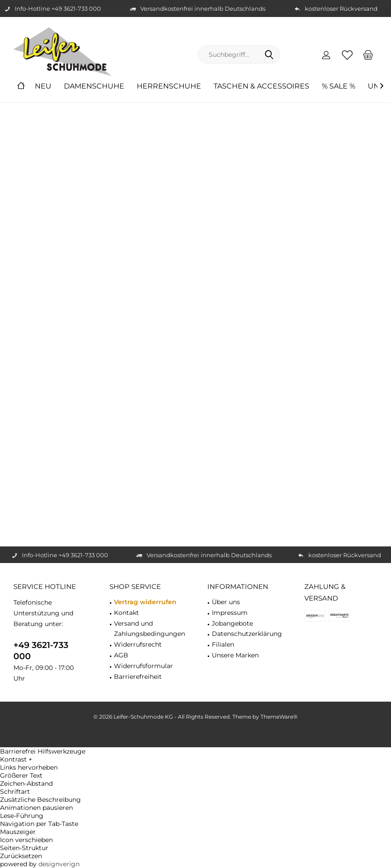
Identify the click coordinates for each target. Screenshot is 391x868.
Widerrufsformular (143, 666)
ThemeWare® (279, 717)
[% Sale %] (338, 87)
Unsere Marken (235, 655)
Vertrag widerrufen (145, 602)
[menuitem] (368, 55)
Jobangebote (232, 623)
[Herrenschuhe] (169, 87)
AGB (121, 655)
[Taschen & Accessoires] (261, 87)
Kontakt (126, 613)
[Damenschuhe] (94, 87)
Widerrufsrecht (138, 644)
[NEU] (43, 87)
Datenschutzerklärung (247, 634)
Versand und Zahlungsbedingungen (149, 629)
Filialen (223, 644)
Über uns (226, 602)
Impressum (230, 613)
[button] (195, 759)
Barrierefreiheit (138, 677)
